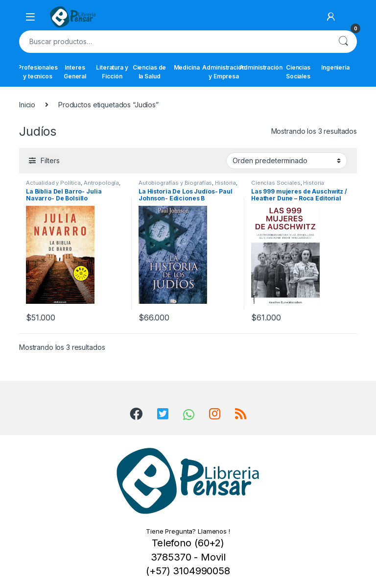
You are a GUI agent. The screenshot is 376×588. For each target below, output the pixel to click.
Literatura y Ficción (112, 72)
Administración (261, 67)
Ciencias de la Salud (149, 72)
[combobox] (174, 42)
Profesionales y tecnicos (38, 72)
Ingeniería (335, 67)
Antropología (101, 183)
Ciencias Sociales (298, 72)
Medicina (187, 67)
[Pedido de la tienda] (287, 161)
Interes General (75, 72)
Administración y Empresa (224, 72)
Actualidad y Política (53, 183)
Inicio (27, 105)
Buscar (343, 42)
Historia (225, 183)
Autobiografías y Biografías (175, 183)
